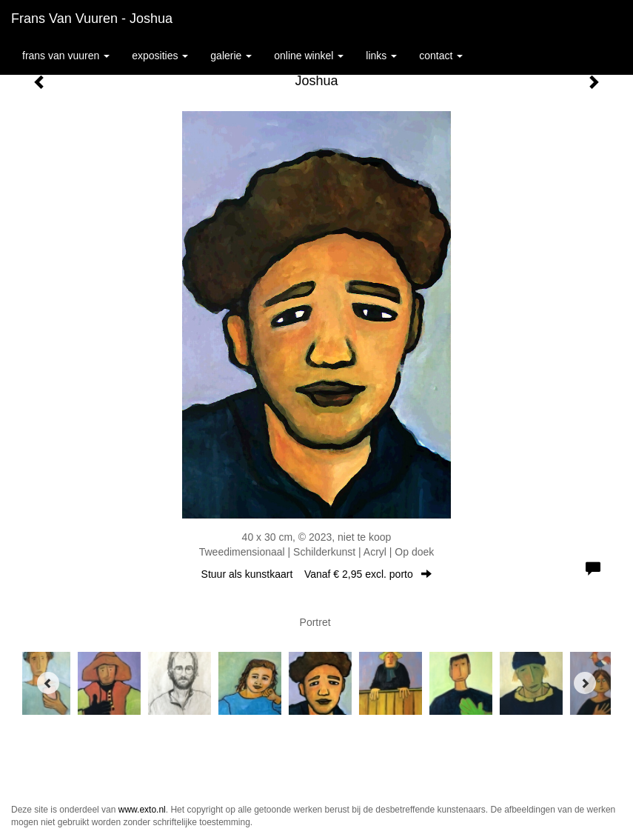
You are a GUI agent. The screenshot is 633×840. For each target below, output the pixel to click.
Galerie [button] (231, 56)
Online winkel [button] (309, 56)
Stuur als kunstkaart (317, 574)
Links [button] (381, 56)
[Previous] (48, 683)
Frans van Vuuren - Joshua (92, 19)
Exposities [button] (160, 56)
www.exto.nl (142, 810)
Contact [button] (441, 56)
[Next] (585, 683)
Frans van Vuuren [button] (66, 56)
